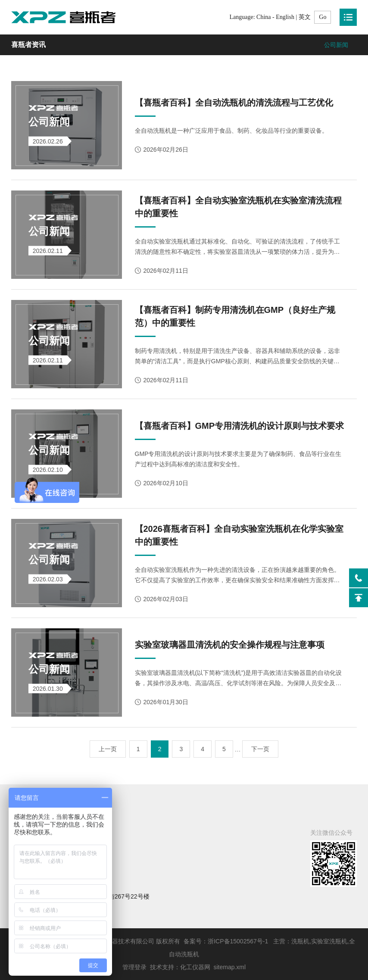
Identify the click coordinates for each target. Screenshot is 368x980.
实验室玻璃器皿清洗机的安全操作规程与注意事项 (230, 645)
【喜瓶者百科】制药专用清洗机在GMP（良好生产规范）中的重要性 (235, 316)
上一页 (108, 749)
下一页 (260, 749)
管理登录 (134, 967)
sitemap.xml (229, 967)
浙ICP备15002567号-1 (238, 941)
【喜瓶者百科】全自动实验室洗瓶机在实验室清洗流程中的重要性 (238, 207)
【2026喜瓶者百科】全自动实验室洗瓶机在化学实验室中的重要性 (239, 535)
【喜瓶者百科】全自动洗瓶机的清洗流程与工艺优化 (234, 103)
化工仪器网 (195, 967)
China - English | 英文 (284, 17)
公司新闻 (336, 45)
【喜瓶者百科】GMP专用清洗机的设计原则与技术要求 (240, 426)
